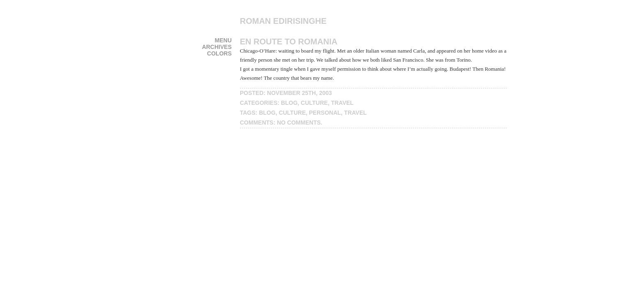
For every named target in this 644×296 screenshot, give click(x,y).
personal (325, 113)
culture (314, 103)
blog (289, 103)
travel (342, 103)
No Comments (299, 123)
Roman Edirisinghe (283, 21)
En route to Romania (289, 42)
